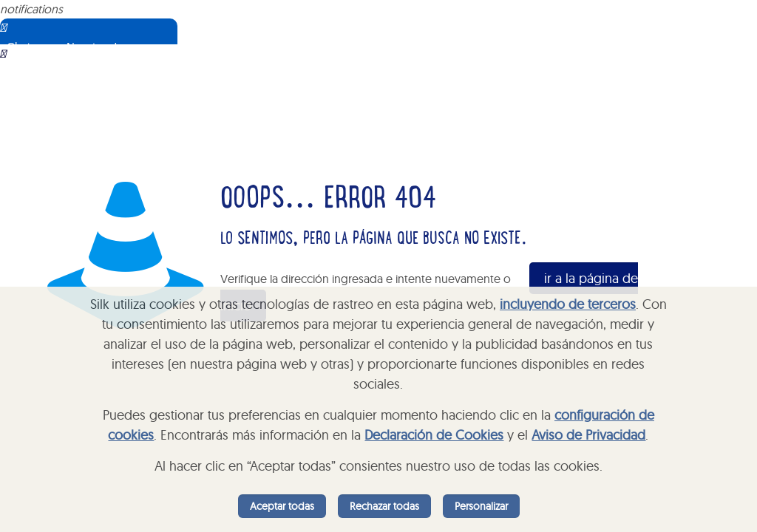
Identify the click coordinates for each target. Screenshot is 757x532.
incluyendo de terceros (568, 304)
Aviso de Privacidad (588, 435)
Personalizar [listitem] (481, 506)
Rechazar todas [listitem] (384, 506)
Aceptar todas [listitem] (282, 506)
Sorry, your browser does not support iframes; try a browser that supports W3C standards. (107, 118)
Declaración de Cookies (434, 435)
